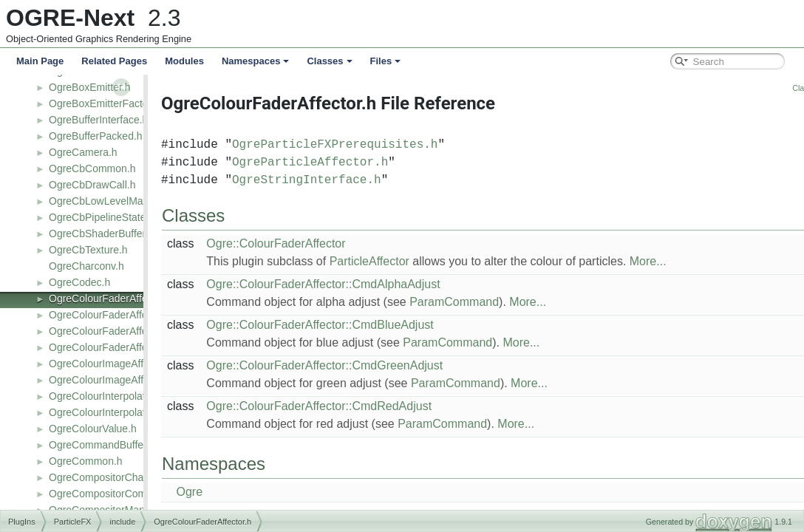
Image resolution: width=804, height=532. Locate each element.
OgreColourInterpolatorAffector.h (123, 396)
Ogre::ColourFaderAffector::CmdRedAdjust (368, 406)
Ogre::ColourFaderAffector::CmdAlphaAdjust (372, 284)
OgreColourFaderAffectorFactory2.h (131, 347)
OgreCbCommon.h (92, 168)
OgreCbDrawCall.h (92, 185)
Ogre (238, 492)
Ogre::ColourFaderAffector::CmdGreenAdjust (373, 365)
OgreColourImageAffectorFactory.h (129, 380)
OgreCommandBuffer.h (102, 445)
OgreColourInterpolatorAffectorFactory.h (141, 412)
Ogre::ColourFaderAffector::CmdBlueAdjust (368, 325)
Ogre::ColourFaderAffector (324, 243)
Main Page (40, 61)
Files (386, 61)
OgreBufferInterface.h (98, 120)
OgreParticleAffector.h (359, 163)
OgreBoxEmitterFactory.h (107, 103)
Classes (329, 61)
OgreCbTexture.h (88, 250)
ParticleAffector (418, 261)
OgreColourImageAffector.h (112, 364)
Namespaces (256, 61)
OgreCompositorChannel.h (110, 477)
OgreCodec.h (79, 282)
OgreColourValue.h (93, 429)
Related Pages (114, 61)
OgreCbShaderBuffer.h (101, 233)
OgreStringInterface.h (355, 180)
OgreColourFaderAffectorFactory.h (128, 331)
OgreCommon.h (86, 461)
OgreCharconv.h (86, 266)
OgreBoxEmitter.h (90, 87)
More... (697, 261)
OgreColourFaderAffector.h (111, 299)
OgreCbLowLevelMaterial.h (112, 201)
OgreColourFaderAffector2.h (114, 315)
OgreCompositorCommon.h (112, 494)
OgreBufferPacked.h (96, 136)
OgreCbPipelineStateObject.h (117, 217)
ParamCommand (503, 302)
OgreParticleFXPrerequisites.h (384, 145)
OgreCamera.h (83, 152)
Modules (184, 61)
